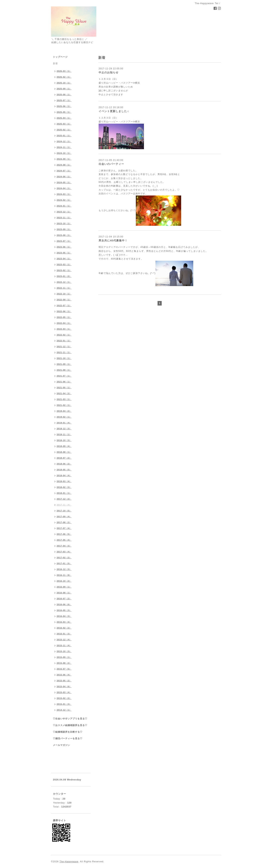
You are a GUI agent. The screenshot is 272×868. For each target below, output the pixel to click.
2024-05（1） (64, 182)
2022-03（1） (64, 329)
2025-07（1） (64, 100)
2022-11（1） (64, 288)
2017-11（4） (64, 505)
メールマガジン (61, 745)
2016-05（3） (64, 610)
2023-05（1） (64, 253)
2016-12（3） (64, 569)
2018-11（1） (64, 434)
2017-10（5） (64, 511)
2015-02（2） (64, 698)
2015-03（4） (64, 692)
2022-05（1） (64, 317)
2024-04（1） (64, 188)
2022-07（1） (64, 306)
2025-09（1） (64, 89)
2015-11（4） (64, 645)
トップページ (60, 57)
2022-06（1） (64, 311)
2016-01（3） (64, 634)
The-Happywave (69, 862)
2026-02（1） (64, 77)
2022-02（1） (64, 335)
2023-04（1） (64, 259)
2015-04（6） (64, 686)
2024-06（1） (64, 177)
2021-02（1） (64, 405)
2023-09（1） (64, 229)
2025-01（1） (64, 136)
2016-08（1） (64, 593)
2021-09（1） (64, 364)
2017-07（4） (64, 528)
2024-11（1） (64, 147)
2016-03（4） (64, 622)
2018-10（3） (64, 440)
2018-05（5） (64, 470)
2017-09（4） (64, 517)
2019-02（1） (64, 417)
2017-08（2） (64, 522)
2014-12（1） (64, 710)
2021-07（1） (64, 376)
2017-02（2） (64, 558)
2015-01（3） (64, 704)
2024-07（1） (64, 171)
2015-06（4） (64, 675)
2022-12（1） (64, 282)
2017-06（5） (64, 534)
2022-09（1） (64, 300)
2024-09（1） (64, 159)
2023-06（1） (64, 247)
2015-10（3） (64, 651)
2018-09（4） (64, 446)
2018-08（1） (64, 452)
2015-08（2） (64, 663)
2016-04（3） (64, 616)
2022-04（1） (64, 323)
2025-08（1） (64, 95)
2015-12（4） (64, 640)
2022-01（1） (64, 341)
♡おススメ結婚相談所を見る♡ (70, 725)
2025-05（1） (64, 112)
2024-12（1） (64, 141)
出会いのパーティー (111, 164)
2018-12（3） (64, 429)
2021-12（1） (64, 347)
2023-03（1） (64, 265)
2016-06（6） (64, 604)
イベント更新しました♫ (114, 111)
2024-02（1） (64, 200)
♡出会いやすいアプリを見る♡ (70, 719)
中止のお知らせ (109, 72)
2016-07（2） (64, 599)
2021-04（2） (64, 393)
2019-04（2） (64, 411)
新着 (55, 64)
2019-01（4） (64, 423)
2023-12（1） (64, 212)
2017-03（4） (64, 552)
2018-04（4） (64, 475)
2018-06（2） (64, 464)
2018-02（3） (64, 487)
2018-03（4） (64, 481)
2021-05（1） (64, 388)
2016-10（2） (64, 581)
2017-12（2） (64, 499)
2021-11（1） (64, 352)
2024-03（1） (64, 194)
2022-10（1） (64, 294)
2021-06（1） (64, 382)
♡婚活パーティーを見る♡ (68, 738)
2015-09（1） (64, 657)
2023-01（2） (64, 276)
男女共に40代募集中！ (113, 240)
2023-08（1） (64, 235)
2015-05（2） (64, 681)
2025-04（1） (64, 118)
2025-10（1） (64, 83)
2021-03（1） (64, 399)
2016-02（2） (64, 628)
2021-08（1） (64, 370)
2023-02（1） (64, 270)
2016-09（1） (64, 587)
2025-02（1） (64, 130)
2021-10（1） (64, 358)
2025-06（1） (64, 106)
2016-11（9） (64, 575)
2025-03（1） (64, 124)
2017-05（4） (64, 540)
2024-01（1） (64, 206)
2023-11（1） (64, 218)
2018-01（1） (64, 493)
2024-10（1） (64, 153)
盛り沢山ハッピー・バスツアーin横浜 (119, 122)
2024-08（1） (64, 165)
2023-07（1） (64, 241)
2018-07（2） (64, 458)
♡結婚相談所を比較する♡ (68, 732)
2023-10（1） (64, 223)
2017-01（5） (64, 563)
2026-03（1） (64, 71)
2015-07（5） (64, 669)
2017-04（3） (64, 546)
